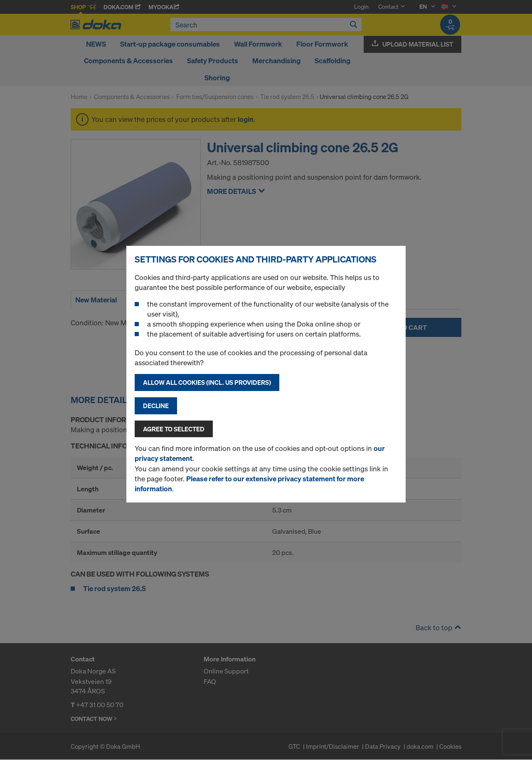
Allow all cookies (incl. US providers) (207, 382)
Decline (156, 406)
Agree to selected (174, 429)
